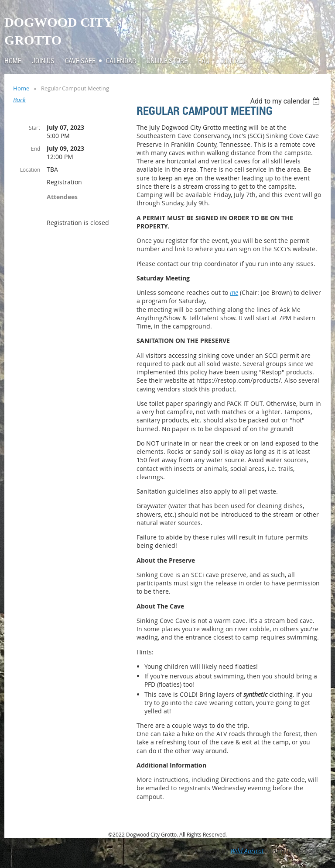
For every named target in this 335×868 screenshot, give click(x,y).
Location (30, 169)
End (36, 149)
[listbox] (286, 101)
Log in (318, 13)
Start (34, 128)
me (234, 292)
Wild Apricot (247, 851)
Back (19, 100)
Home (21, 88)
